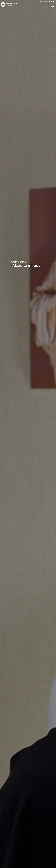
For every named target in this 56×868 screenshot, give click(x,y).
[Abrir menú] (53, 6)
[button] (2, 434)
